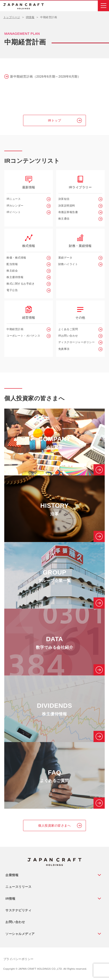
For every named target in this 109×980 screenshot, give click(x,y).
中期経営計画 (15, 329)
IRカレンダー (15, 206)
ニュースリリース (18, 887)
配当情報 (12, 264)
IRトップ (55, 120)
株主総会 (12, 271)
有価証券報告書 (68, 212)
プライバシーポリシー (19, 959)
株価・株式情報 (16, 258)
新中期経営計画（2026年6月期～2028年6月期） (45, 76)
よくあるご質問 (68, 329)
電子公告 (12, 290)
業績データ (65, 258)
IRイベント (14, 212)
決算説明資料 (67, 206)
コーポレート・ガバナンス (23, 336)
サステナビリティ (18, 910)
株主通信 (64, 219)
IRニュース (14, 199)
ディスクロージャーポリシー (77, 342)
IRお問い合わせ (68, 336)
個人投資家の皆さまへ (54, 825)
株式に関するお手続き (21, 284)
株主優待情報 (15, 277)
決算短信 (64, 199)
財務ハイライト (68, 264)
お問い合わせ (15, 922)
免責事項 (64, 349)
